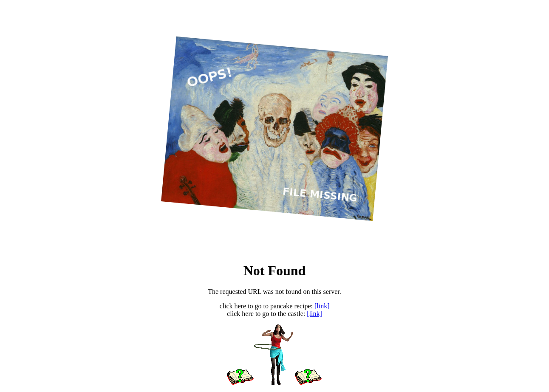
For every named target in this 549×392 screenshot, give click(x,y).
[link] (322, 306)
